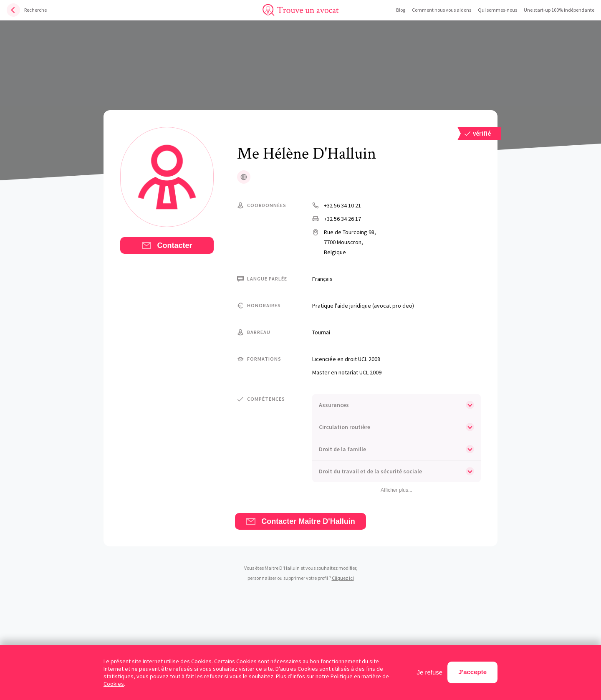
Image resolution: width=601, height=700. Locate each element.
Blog (401, 10)
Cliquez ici (343, 578)
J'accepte (472, 672)
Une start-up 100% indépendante (559, 10)
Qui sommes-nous (497, 10)
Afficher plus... (396, 490)
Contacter (167, 245)
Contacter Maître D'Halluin (300, 521)
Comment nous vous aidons (442, 10)
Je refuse (430, 672)
